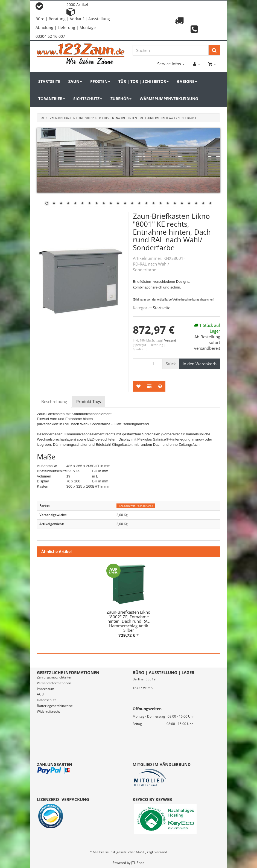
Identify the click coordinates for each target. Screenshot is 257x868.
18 (168, 204)
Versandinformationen (54, 683)
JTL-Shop (138, 863)
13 (132, 204)
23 (203, 204)
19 (175, 204)
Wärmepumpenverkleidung (169, 99)
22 (196, 204)
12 (125, 204)
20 (182, 204)
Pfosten (100, 81)
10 (111, 204)
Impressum (46, 689)
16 (153, 204)
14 (139, 204)
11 (118, 204)
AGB (40, 694)
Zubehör (121, 99)
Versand (170, 340)
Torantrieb (52, 99)
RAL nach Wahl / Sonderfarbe (136, 506)
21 (189, 204)
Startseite (49, 81)
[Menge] (148, 364)
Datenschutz (46, 700)
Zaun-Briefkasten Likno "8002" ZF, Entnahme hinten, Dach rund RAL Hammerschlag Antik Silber (128, 621)
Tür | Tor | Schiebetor (144, 81)
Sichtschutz (88, 99)
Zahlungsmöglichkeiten (55, 677)
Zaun (75, 81)
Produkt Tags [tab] (89, 401)
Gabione (187, 81)
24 (210, 204)
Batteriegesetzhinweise (55, 706)
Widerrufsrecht (48, 711)
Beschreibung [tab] (54, 401)
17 (160, 204)
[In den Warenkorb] (200, 364)
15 (146, 204)
